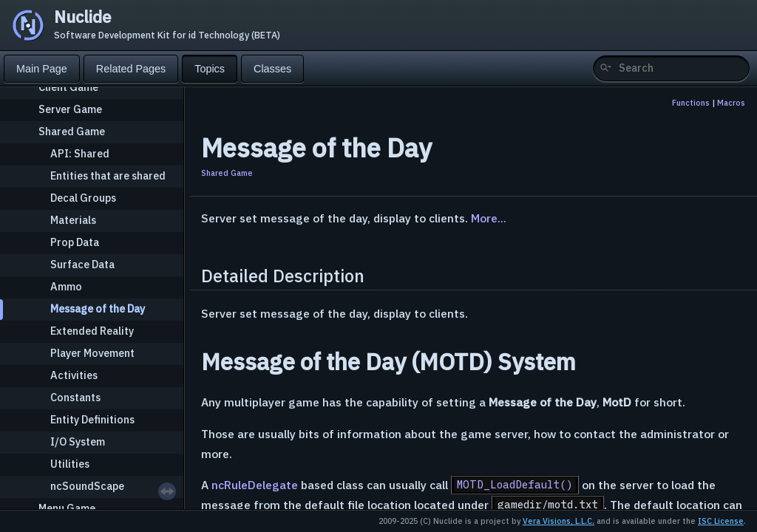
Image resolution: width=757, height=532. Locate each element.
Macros (731, 103)
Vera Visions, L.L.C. (559, 521)
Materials (73, 220)
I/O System (78, 441)
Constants (75, 397)
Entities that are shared (108, 175)
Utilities (70, 464)
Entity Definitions (92, 419)
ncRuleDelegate (255, 485)
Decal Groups (83, 198)
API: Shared (80, 153)
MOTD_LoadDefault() (515, 485)
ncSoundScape (87, 486)
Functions (691, 103)
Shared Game (72, 131)
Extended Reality (92, 331)
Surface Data (82, 264)
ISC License (721, 521)
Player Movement (92, 353)
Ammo (66, 286)
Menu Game (67, 508)
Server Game (70, 109)
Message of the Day (98, 308)
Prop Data (75, 242)
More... (489, 218)
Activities (74, 375)
